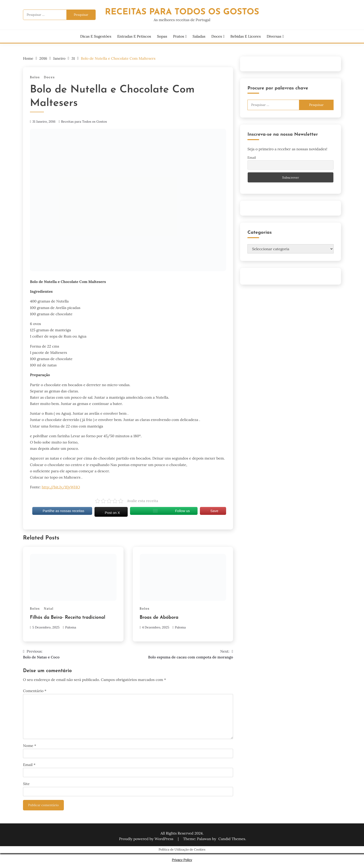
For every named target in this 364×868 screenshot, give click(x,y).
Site (26, 784)
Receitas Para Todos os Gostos (182, 12)
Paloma (71, 627)
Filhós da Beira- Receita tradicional (68, 618)
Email (29, 765)
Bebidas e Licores (246, 36)
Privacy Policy (182, 860)
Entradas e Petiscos (134, 36)
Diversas (274, 36)
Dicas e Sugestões (96, 36)
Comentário (35, 691)
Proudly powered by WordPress (147, 839)
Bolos (35, 77)
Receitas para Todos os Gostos (84, 122)
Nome (30, 746)
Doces (217, 36)
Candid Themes (232, 839)
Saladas (199, 36)
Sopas (162, 36)
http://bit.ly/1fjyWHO (61, 487)
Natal (49, 609)
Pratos (179, 36)
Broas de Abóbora (159, 618)
